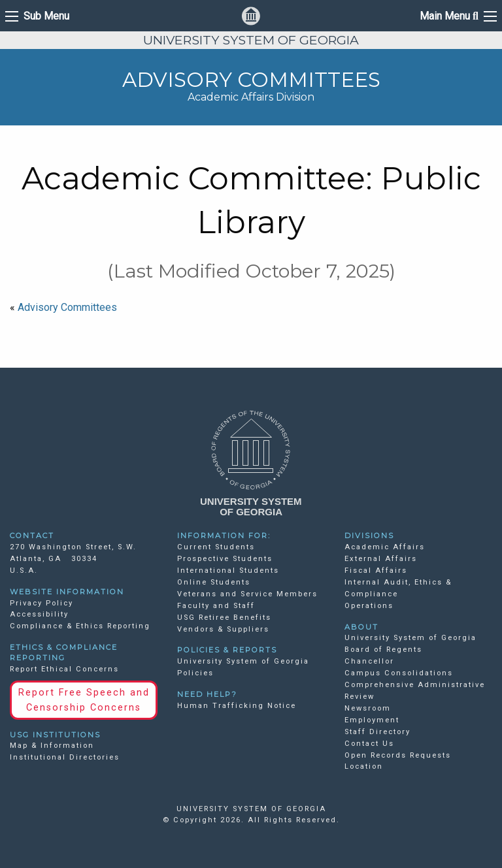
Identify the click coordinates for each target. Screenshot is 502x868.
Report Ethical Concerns (64, 669)
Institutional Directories (65, 757)
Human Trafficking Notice (237, 706)
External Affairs (381, 559)
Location (364, 766)
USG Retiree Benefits (224, 618)
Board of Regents (383, 650)
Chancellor (369, 661)
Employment (372, 720)
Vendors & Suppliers (223, 629)
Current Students (216, 547)
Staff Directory (377, 732)
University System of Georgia (410, 638)
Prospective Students (225, 559)
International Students (228, 571)
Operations (369, 606)
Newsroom (368, 708)
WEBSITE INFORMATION (67, 592)
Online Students (214, 582)
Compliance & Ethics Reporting (80, 626)
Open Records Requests (398, 755)
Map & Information (52, 746)
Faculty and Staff (216, 606)
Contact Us (369, 744)
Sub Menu (46, 16)
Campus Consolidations (399, 673)
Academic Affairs (385, 547)
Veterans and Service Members (247, 594)
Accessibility (39, 614)
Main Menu (449, 16)
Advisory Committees (67, 307)
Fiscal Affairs (376, 571)
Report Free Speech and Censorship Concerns (84, 700)
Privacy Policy (42, 603)
